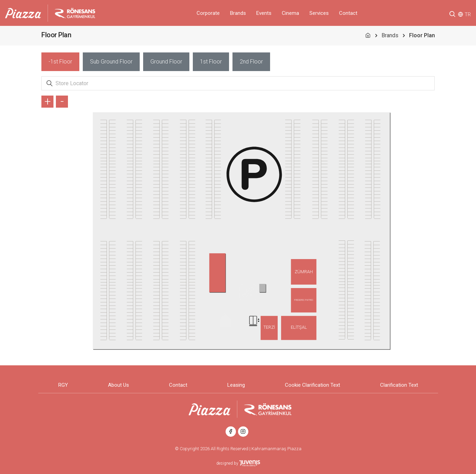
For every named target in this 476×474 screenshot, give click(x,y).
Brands (238, 13)
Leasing (236, 385)
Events (264, 13)
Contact (348, 13)
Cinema (290, 13)
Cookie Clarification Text (313, 385)
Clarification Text (399, 385)
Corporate (208, 13)
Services (319, 13)
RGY (63, 385)
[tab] (60, 62)
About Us (118, 385)
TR (468, 14)
